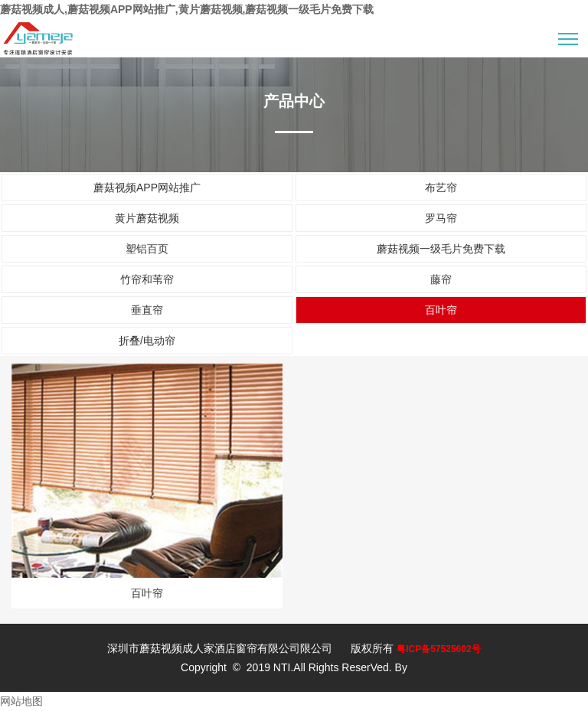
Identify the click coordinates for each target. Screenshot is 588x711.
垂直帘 (147, 310)
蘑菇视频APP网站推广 (147, 188)
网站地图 (21, 701)
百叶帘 (441, 310)
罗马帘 (441, 218)
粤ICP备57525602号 (438, 649)
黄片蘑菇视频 (147, 218)
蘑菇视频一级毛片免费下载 (441, 249)
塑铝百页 (147, 249)
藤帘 (441, 279)
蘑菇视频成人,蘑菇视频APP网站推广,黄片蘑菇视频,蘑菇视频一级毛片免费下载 (187, 9)
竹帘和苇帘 (147, 279)
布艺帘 (441, 188)
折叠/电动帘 (147, 341)
